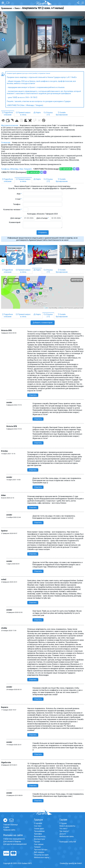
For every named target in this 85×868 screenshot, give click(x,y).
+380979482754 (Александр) (46, 169)
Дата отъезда (43, 218)
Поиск (17, 8)
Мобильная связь (67, 836)
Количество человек (12, 210)
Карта (37, 113)
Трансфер (38, 834)
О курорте (38, 823)
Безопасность (40, 836)
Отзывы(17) (48, 114)
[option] (42, 40)
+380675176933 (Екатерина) (14, 172)
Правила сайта (9, 830)
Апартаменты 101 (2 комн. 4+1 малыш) (43, 8)
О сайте (6, 827)
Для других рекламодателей (15, 844)
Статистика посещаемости (14, 839)
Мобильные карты (42, 857)
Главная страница (10, 825)
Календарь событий (68, 842)
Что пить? (63, 829)
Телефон (17, 204)
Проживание (6, 8)
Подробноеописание (8, 114)
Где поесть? (64, 831)
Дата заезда (16, 218)
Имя (19, 194)
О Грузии (63, 823)
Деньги (63, 834)
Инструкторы (39, 839)
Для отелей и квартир (12, 841)
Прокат (37, 842)
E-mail (18, 199)
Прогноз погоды (41, 850)
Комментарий (15, 222)
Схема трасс (39, 829)
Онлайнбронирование (62, 114)
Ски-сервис (39, 844)
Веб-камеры (39, 852)
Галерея (37, 847)
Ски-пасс (38, 826)
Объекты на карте (41, 855)
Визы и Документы (67, 826)
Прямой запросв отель (23, 114)
